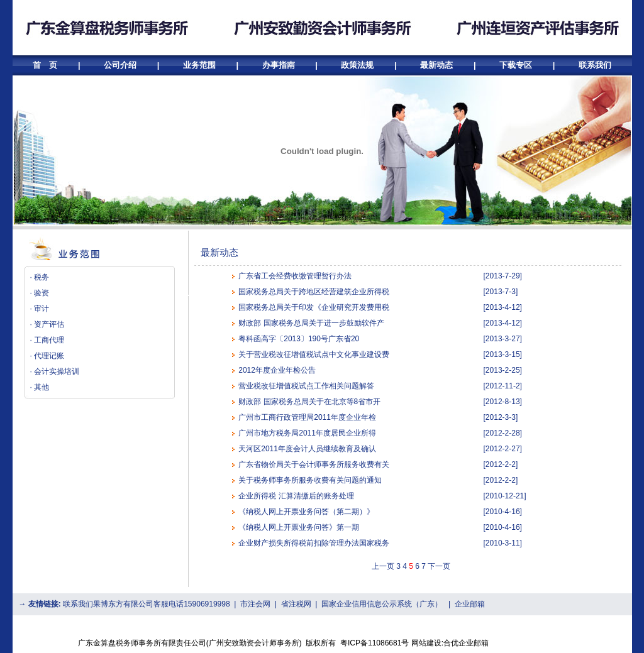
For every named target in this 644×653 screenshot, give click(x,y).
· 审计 (40, 309)
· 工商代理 (47, 340)
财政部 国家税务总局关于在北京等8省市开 (309, 402)
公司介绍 (120, 65)
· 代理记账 (47, 356)
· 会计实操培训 (55, 371)
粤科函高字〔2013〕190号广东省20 (299, 339)
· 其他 (40, 387)
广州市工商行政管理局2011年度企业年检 (307, 417)
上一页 (383, 566)
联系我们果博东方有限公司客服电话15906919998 (146, 604)
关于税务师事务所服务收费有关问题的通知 (310, 480)
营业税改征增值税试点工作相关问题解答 (306, 386)
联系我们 (595, 65)
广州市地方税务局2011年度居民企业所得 (307, 433)
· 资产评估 (47, 324)
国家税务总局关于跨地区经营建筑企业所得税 (314, 292)
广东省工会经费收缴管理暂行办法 (295, 276)
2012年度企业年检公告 (277, 370)
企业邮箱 (470, 604)
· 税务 (40, 277)
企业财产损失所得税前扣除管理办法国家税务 (314, 543)
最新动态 (436, 65)
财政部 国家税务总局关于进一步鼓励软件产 (311, 323)
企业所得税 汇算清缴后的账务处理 (296, 496)
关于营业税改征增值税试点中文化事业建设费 (314, 354)
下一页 (439, 566)
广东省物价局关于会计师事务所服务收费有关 (314, 464)
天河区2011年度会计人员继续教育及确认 (307, 449)
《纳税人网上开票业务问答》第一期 (299, 527)
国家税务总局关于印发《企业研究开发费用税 (314, 307)
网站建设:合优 (435, 643)
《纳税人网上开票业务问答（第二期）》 (306, 512)
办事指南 (279, 65)
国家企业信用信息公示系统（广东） (382, 604)
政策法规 (357, 65)
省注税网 (296, 604)
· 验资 (40, 293)
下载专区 (516, 65)
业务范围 (199, 65)
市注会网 (255, 604)
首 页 (46, 65)
